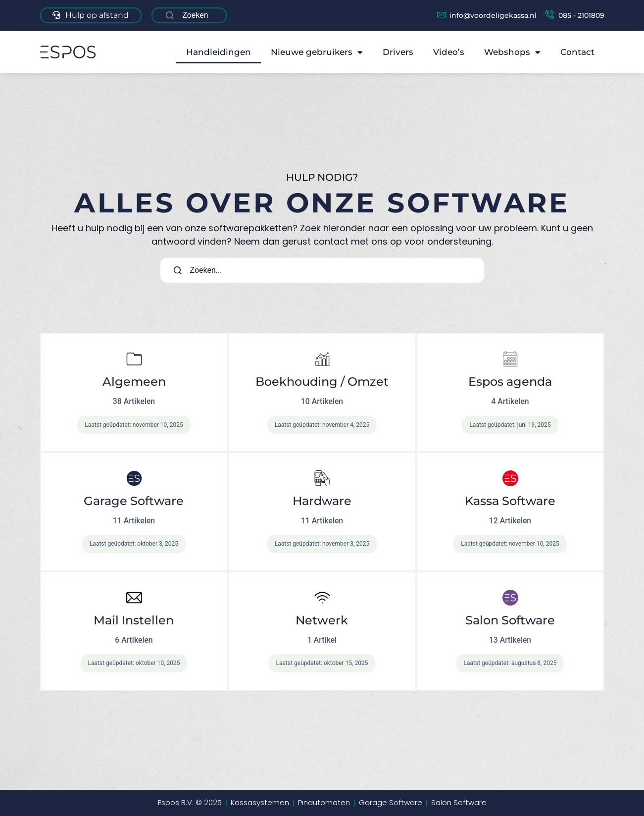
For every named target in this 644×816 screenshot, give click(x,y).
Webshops (512, 52)
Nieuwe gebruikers (317, 52)
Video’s (449, 52)
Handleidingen (219, 52)
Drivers (398, 52)
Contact (577, 52)
